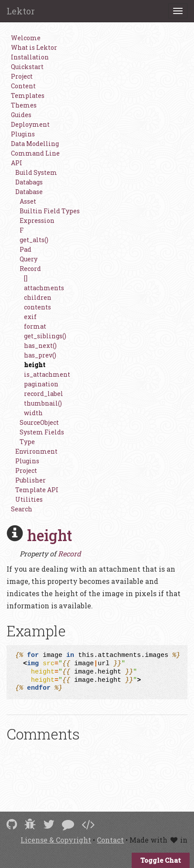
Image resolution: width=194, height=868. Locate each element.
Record (30, 269)
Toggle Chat (161, 860)
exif (30, 317)
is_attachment (47, 374)
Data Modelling (35, 144)
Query (29, 259)
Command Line (35, 153)
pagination (41, 384)
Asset (28, 201)
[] (26, 278)
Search (22, 509)
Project (22, 76)
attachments (44, 288)
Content (23, 86)
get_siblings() (45, 336)
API (17, 163)
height (35, 365)
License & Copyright (56, 840)
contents (37, 307)
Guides (21, 115)
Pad (26, 249)
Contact (110, 840)
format (35, 326)
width (33, 413)
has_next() (40, 345)
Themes (24, 105)
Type (27, 442)
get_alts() (34, 240)
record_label (44, 394)
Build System (36, 172)
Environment (36, 451)
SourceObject (39, 422)
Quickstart (27, 67)
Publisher (31, 480)
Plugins (23, 134)
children (38, 297)
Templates (28, 95)
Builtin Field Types (50, 211)
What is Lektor (34, 47)
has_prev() (40, 355)
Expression (37, 220)
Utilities (29, 499)
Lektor (21, 11)
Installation (30, 57)
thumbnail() (43, 403)
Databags (29, 182)
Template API (37, 490)
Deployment (30, 124)
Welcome (26, 38)
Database (29, 192)
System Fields (42, 432)
